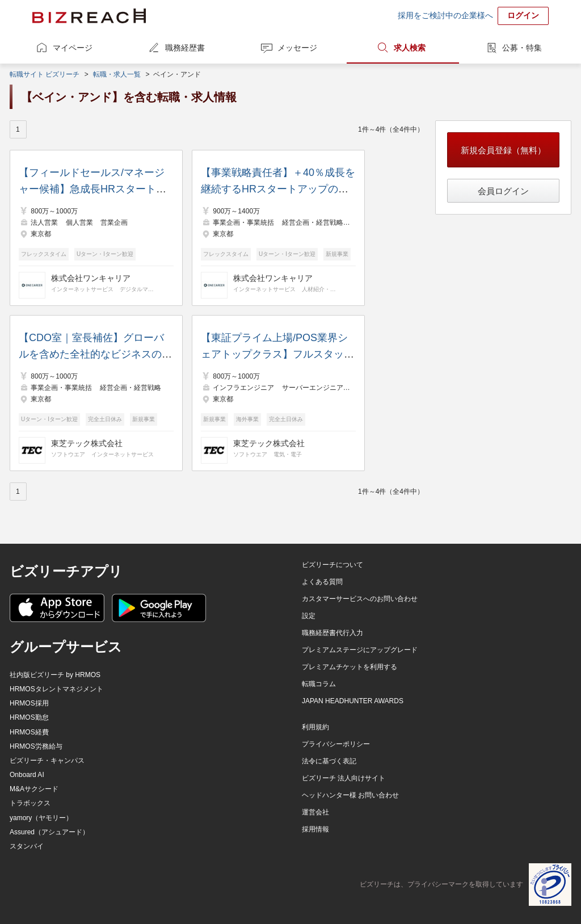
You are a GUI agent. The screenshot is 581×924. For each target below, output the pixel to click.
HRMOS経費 (29, 732)
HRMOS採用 (29, 703)
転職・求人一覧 (117, 74)
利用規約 (315, 727)
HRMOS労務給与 (36, 746)
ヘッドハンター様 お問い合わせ (350, 795)
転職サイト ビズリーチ (45, 74)
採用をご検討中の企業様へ (445, 15)
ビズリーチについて (332, 565)
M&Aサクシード (34, 789)
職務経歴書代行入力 (332, 633)
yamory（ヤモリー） (41, 818)
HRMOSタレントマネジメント (56, 689)
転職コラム (319, 684)
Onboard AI (27, 775)
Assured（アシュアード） (49, 832)
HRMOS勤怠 (29, 717)
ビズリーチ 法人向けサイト (344, 778)
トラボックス (30, 803)
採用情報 (315, 829)
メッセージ (297, 48)
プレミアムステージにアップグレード (360, 650)
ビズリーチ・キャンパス (47, 761)
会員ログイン (503, 191)
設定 (309, 616)
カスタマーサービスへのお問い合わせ (360, 599)
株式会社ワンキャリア (91, 278)
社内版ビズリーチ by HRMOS (55, 675)
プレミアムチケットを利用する (350, 667)
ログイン (523, 15)
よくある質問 (322, 582)
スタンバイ (27, 846)
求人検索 (410, 48)
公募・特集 (522, 48)
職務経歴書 (185, 48)
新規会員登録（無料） (503, 150)
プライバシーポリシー (336, 744)
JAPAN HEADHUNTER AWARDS (353, 701)
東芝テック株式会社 (87, 443)
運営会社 (315, 812)
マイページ (73, 48)
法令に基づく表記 (329, 761)
